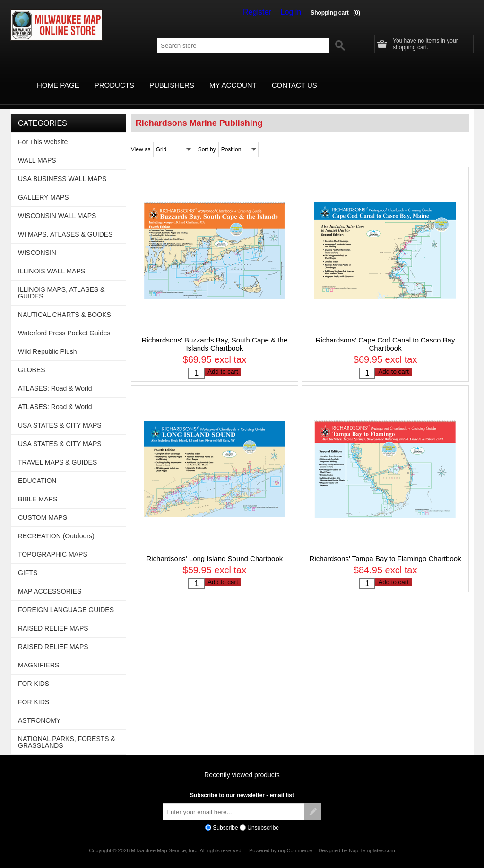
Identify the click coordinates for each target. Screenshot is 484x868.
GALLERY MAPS (43, 186)
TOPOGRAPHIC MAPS (53, 544)
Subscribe (225, 817)
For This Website (43, 131)
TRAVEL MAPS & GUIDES (57, 451)
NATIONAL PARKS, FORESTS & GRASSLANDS (67, 731)
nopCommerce (295, 840)
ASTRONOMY (39, 710)
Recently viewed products (242, 764)
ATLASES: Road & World (55, 377)
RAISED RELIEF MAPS (53, 617)
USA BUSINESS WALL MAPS (62, 168)
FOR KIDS (34, 673)
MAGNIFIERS (39, 654)
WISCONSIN (37, 242)
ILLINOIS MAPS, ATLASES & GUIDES (61, 282)
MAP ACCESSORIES (50, 580)
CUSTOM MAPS (43, 507)
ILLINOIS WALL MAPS (52, 260)
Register (264, 12)
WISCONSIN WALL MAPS (57, 205)
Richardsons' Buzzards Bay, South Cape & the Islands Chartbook (215, 333)
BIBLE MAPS (38, 488)
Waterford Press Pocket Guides (64, 322)
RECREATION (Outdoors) (56, 525)
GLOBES (32, 359)
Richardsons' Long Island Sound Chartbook (214, 552)
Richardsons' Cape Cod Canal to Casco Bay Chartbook (385, 333)
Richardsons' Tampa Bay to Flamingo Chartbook (385, 552)
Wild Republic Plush (48, 341)
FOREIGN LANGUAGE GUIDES (66, 599)
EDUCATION (37, 470)
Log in (293, 12)
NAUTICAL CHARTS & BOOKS (65, 304)
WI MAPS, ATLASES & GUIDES (65, 223)
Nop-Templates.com (372, 840)
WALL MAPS (37, 149)
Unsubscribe (263, 817)
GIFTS (28, 562)
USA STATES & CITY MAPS (60, 414)
